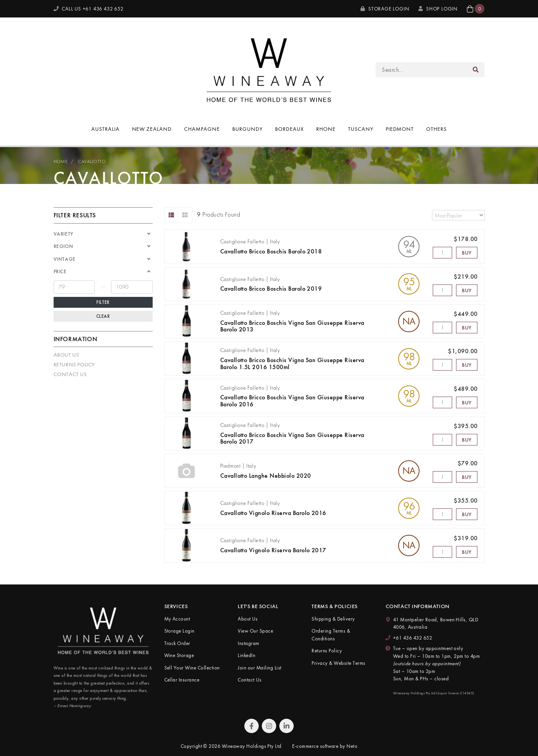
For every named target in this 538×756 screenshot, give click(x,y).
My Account (177, 619)
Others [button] (436, 129)
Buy (467, 253)
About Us (66, 355)
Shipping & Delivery (333, 619)
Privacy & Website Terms (338, 663)
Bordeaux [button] (289, 129)
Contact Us (70, 374)
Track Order (177, 643)
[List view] (171, 215)
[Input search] (421, 70)
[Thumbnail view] (185, 215)
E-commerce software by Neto (325, 746)
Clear (103, 316)
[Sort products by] (458, 215)
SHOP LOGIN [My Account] (438, 9)
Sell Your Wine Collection (192, 668)
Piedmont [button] (400, 129)
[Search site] (476, 70)
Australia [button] (105, 129)
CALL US (89, 9)
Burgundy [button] (247, 129)
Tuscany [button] (361, 129)
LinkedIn (246, 655)
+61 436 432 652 (413, 638)
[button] (476, 9)
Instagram (248, 643)
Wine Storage (179, 655)
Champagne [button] (202, 129)
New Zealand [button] (152, 129)
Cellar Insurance (182, 680)
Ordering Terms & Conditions (331, 635)
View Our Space (255, 631)
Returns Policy (74, 364)
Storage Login (385, 9)
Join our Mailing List (259, 668)
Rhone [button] (326, 129)
